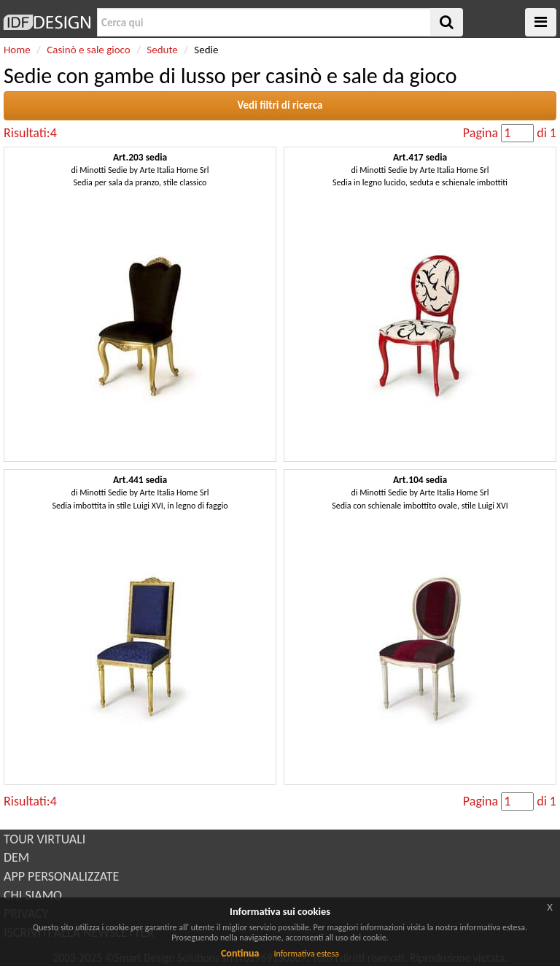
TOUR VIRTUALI (44, 839)
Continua (240, 953)
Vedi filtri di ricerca (280, 105)
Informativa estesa (306, 954)
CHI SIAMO (33, 895)
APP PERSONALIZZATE (61, 876)
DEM (16, 857)
